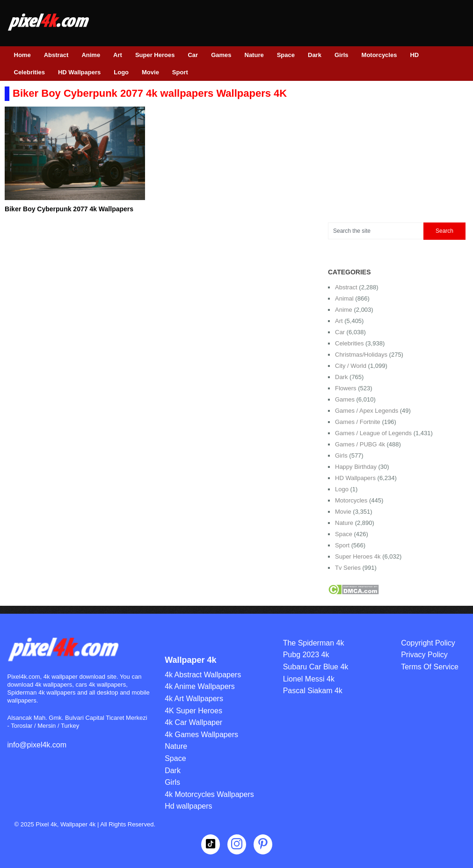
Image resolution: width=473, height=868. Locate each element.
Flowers (346, 388)
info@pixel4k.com (37, 745)
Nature (254, 55)
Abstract (56, 55)
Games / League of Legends (373, 433)
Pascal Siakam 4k (313, 691)
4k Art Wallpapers (194, 699)
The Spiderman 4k (314, 643)
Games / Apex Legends (367, 411)
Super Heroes (155, 55)
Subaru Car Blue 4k (316, 667)
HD (414, 55)
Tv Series (348, 568)
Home (22, 55)
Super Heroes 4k (358, 556)
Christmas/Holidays (361, 355)
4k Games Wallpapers (201, 735)
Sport (180, 72)
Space (286, 55)
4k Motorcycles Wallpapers (209, 794)
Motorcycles (379, 55)
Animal (344, 298)
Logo (121, 72)
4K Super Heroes (193, 711)
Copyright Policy (428, 643)
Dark (315, 55)
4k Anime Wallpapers (200, 686)
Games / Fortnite (358, 422)
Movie (150, 72)
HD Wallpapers (79, 72)
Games (221, 55)
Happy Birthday (356, 467)
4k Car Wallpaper (193, 722)
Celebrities (29, 72)
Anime (91, 55)
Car (193, 55)
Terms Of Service (430, 667)
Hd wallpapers (188, 806)
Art (118, 55)
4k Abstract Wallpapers (203, 675)
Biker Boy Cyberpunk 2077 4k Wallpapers (69, 209)
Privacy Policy (424, 655)
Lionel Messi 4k (309, 679)
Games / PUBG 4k (360, 444)
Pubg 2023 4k (306, 655)
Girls (342, 55)
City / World (351, 366)
